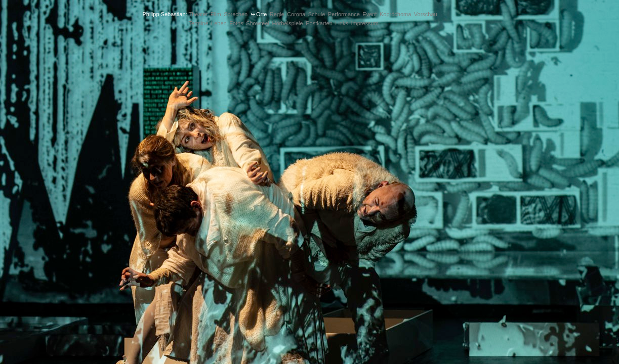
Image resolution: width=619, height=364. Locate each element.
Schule (317, 14)
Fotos (236, 23)
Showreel (258, 23)
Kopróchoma (395, 14)
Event (369, 14)
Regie (277, 14)
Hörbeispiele (288, 23)
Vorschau (426, 14)
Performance (344, 14)
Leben (219, 23)
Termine (198, 23)
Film (216, 14)
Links (342, 23)
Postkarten (319, 23)
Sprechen (236, 14)
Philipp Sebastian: (165, 14)
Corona (296, 14)
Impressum (364, 23)
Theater (198, 14)
